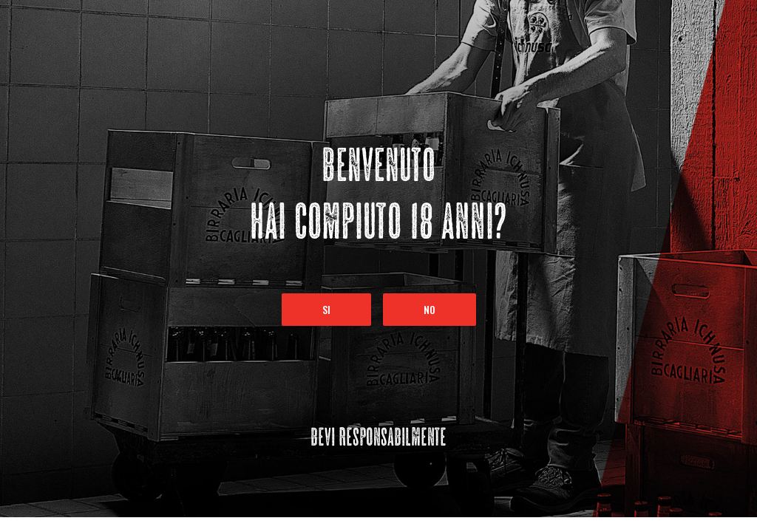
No (430, 309)
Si (326, 309)
